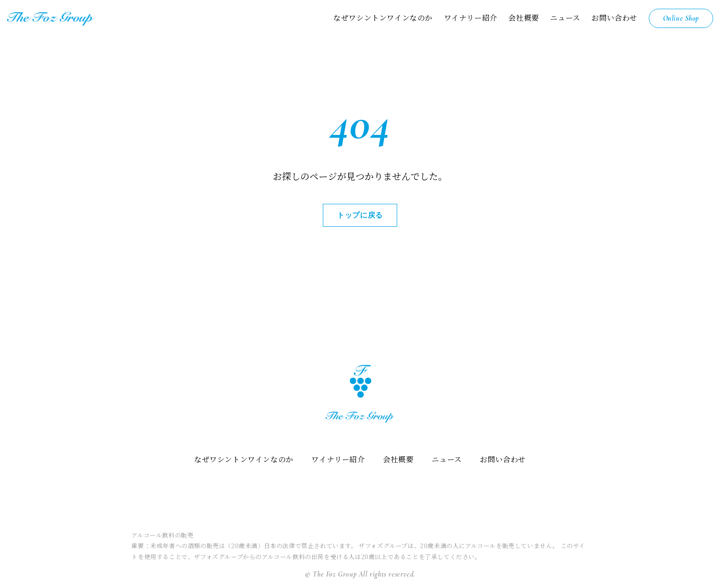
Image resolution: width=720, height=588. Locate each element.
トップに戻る (360, 215)
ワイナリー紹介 (470, 18)
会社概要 (523, 18)
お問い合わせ (614, 18)
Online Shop (681, 18)
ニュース (565, 18)
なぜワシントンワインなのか (383, 18)
